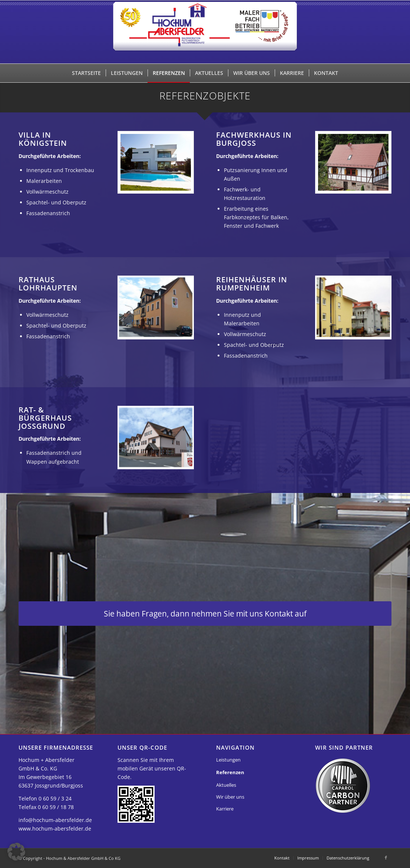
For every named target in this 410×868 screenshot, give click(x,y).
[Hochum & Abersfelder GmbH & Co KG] (205, 32)
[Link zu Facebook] (386, 858)
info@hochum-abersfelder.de (55, 820)
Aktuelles (226, 785)
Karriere (225, 809)
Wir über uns (230, 797)
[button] (16, 852)
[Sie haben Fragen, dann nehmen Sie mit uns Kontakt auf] (205, 614)
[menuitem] (86, 73)
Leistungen (228, 760)
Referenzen (230, 772)
